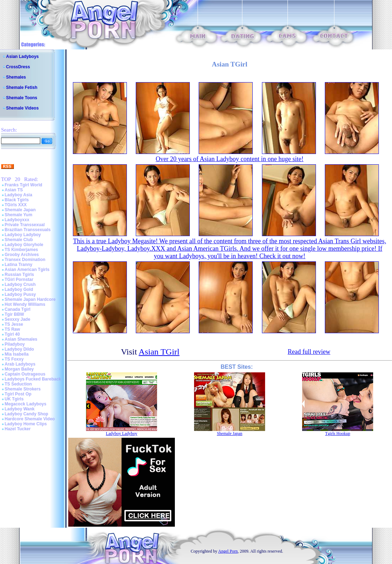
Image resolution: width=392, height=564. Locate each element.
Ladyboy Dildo (19, 349)
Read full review (309, 352)
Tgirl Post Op (18, 394)
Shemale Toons (22, 98)
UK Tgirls (14, 399)
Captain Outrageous (25, 374)
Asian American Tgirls (27, 270)
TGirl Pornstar (19, 280)
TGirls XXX (16, 205)
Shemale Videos (22, 108)
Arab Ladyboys (20, 364)
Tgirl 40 (12, 334)
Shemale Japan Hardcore (30, 299)
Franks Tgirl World (23, 185)
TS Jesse (14, 324)
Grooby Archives (22, 255)
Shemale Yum (18, 215)
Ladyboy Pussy (20, 294)
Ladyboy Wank (20, 409)
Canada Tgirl (18, 309)
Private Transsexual (25, 225)
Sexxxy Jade (17, 319)
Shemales (16, 77)
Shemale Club (19, 240)
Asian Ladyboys (22, 57)
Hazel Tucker (18, 429)
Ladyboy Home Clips (26, 424)
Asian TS (14, 190)
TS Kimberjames (21, 250)
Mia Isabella (17, 354)
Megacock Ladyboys (25, 404)
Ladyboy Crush (20, 284)
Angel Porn (228, 551)
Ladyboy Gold (19, 289)
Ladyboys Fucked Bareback (33, 379)
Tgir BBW (14, 314)
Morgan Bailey (19, 369)
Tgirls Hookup (338, 433)
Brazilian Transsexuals (28, 230)
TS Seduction (18, 384)
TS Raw (12, 329)
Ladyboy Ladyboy (23, 235)
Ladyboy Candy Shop (26, 414)
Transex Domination (25, 260)
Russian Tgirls (19, 275)
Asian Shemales (21, 339)
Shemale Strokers (23, 389)
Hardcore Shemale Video (30, 419)
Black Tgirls (17, 200)
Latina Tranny (18, 265)
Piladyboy (15, 344)
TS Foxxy (14, 359)
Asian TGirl (159, 352)
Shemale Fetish (22, 87)
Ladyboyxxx (17, 220)
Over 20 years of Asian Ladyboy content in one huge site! (230, 159)
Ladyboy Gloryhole (24, 245)
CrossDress (18, 67)
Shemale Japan (20, 210)
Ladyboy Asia (18, 195)
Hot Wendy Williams (25, 304)
